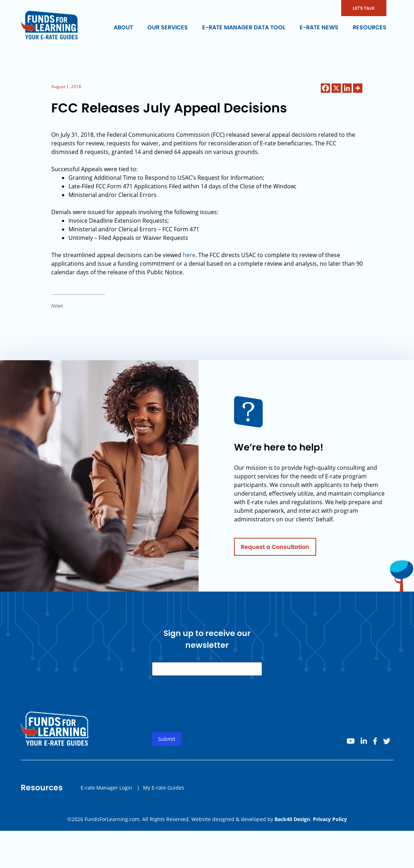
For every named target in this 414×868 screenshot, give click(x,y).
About (123, 27)
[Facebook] (325, 88)
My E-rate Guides (164, 790)
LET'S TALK (364, 8)
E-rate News (319, 27)
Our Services (168, 27)
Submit (167, 742)
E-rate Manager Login (106, 790)
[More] (358, 88)
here (189, 255)
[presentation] (206, 713)
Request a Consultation (275, 549)
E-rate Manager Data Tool (244, 27)
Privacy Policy (330, 819)
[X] (336, 88)
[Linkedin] (347, 88)
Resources (370, 27)
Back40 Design (292, 819)
